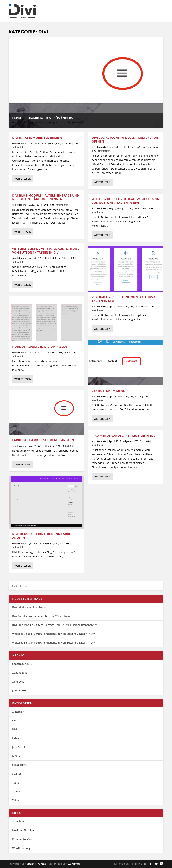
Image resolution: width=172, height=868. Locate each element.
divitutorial (31, 122)
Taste (58, 258)
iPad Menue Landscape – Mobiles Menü (124, 436)
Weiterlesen (23, 178)
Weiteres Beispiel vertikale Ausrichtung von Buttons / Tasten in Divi (46, 251)
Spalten (59, 352)
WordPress (74, 864)
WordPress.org (21, 848)
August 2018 (20, 673)
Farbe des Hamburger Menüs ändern (43, 118)
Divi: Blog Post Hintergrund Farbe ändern (42, 536)
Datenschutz (122, 864)
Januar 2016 (19, 690)
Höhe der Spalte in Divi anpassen (40, 347)
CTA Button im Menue (109, 391)
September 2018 (22, 664)
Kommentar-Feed (23, 839)
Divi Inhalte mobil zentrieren (37, 138)
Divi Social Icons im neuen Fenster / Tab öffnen (125, 140)
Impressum (139, 864)
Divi (62, 122)
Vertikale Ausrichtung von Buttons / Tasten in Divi (124, 299)
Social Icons (152, 147)
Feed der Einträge (23, 830)
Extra (69, 143)
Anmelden (18, 821)
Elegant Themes (36, 864)
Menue (138, 396)
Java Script (140, 147)
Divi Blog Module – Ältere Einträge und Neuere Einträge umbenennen (46, 197)
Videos (65, 258)
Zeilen (67, 352)
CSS (57, 122)
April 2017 (18, 682)
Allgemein (50, 143)
